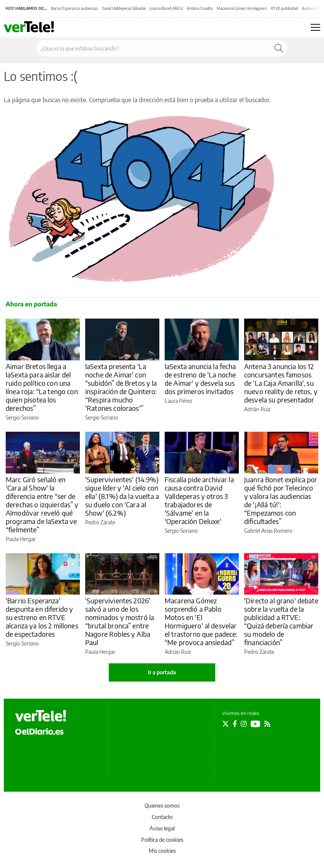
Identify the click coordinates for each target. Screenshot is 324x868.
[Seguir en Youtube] (256, 724)
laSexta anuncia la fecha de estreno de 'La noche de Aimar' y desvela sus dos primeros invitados (200, 379)
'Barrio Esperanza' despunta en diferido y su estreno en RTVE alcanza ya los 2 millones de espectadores (42, 617)
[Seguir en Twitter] (226, 724)
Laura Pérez (178, 401)
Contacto (162, 817)
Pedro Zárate (100, 522)
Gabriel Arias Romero (268, 531)
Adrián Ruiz (257, 409)
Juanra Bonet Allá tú (166, 8)
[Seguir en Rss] (267, 724)
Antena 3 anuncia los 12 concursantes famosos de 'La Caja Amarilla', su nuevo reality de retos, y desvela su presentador (281, 383)
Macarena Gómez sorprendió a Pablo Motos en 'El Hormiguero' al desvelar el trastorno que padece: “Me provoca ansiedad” (201, 621)
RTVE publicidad (284, 8)
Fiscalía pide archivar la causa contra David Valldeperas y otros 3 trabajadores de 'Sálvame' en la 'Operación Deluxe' (199, 500)
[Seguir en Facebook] (235, 724)
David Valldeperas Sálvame (124, 8)
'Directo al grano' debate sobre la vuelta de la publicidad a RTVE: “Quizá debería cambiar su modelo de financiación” (281, 621)
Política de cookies (162, 840)
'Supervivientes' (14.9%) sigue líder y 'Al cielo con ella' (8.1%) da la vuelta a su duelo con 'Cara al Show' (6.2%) (122, 496)
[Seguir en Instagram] (244, 724)
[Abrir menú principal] (315, 27)
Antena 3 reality (200, 8)
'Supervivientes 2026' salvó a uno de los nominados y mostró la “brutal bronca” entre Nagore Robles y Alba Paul (120, 621)
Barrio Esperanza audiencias (75, 8)
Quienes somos (162, 806)
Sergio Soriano (22, 417)
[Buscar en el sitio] (153, 48)
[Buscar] (279, 48)
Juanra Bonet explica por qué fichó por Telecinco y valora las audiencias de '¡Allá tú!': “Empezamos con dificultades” (281, 500)
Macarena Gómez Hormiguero (242, 8)
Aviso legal (162, 828)
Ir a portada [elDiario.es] (162, 672)
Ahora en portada (31, 304)
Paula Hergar (21, 539)
